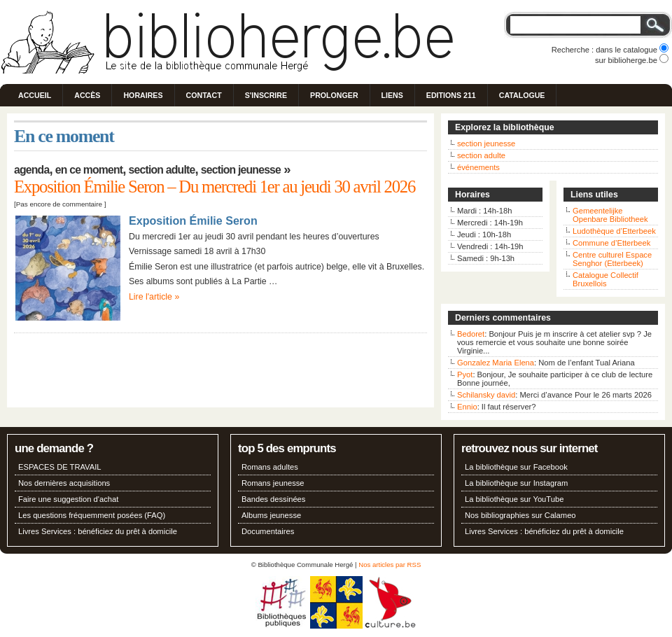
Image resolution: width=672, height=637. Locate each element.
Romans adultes (270, 467)
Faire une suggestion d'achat (68, 499)
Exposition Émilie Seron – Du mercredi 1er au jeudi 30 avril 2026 (215, 187)
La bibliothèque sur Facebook (516, 467)
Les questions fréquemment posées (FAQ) (92, 515)
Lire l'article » (154, 297)
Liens (392, 95)
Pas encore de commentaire (59, 204)
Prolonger (334, 95)
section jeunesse (486, 143)
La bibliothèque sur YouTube (514, 499)
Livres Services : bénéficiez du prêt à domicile (98, 531)
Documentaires (268, 531)
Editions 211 (451, 95)
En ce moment (89, 170)
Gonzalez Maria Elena (496, 363)
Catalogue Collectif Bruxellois (605, 279)
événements (478, 167)
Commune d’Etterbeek (611, 243)
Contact (204, 95)
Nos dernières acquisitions (64, 483)
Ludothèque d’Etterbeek (614, 231)
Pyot (465, 374)
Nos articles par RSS (390, 565)
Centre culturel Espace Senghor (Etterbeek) (612, 259)
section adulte (481, 155)
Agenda (31, 170)
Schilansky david (486, 395)
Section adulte (162, 170)
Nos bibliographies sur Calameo (520, 515)
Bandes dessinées (273, 499)
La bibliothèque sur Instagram (516, 483)
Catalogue (522, 95)
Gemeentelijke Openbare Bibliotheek (610, 215)
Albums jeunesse (271, 515)
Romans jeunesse (273, 483)
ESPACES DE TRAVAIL (60, 467)
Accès (87, 95)
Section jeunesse (241, 170)
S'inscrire (266, 95)
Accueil (35, 95)
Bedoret (471, 334)
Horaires (143, 95)
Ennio (467, 407)
